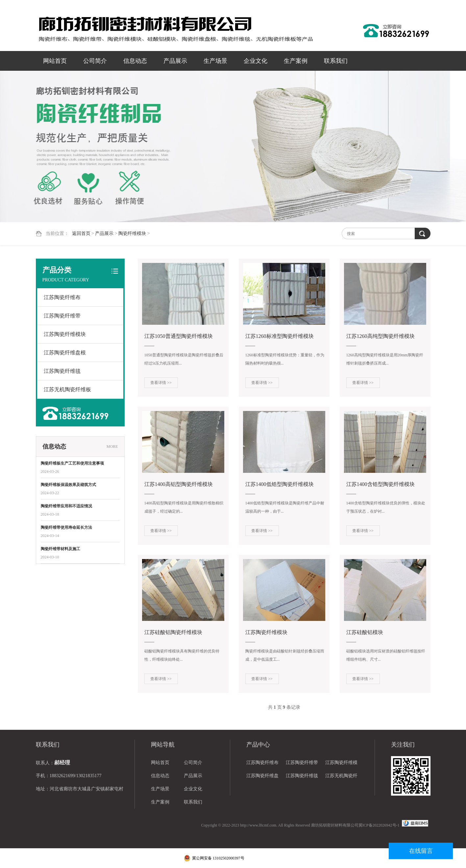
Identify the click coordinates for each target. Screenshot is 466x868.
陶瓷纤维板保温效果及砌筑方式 (68, 485)
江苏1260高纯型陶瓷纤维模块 (380, 336)
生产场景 (215, 61)
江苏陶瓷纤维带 (62, 316)
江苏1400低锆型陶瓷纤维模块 (280, 484)
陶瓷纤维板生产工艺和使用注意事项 (72, 463)
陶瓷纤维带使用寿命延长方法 (66, 527)
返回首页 (81, 233)
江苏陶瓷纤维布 (62, 297)
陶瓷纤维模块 (132, 233)
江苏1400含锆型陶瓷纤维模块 (380, 484)
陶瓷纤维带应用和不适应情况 (66, 506)
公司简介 (95, 61)
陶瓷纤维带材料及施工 (61, 549)
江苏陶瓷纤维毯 (62, 371)
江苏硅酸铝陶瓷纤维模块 (173, 632)
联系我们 (336, 61)
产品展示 (175, 61)
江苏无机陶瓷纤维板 (67, 389)
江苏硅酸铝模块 (365, 632)
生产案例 (296, 61)
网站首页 (55, 61)
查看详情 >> (161, 383)
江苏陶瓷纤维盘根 (65, 353)
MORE (112, 447)
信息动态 (135, 61)
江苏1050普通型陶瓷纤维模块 (179, 336)
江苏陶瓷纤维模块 (65, 334)
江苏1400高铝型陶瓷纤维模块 (179, 484)
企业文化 (256, 61)
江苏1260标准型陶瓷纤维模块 (280, 336)
